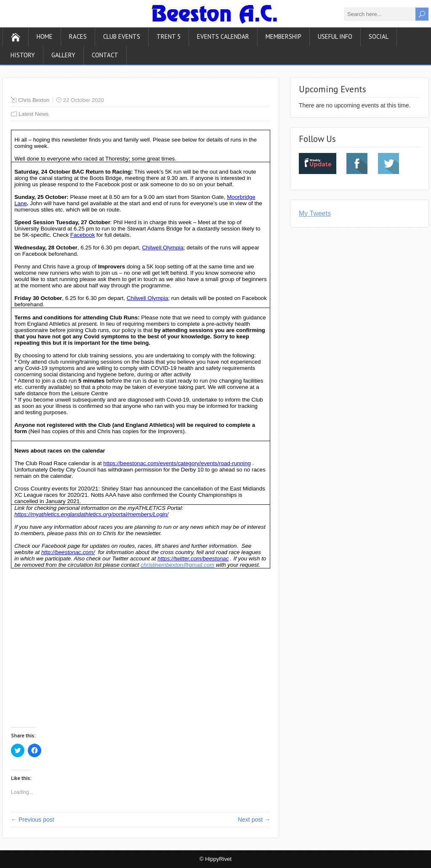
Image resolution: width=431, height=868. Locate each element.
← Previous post (33, 820)
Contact (105, 55)
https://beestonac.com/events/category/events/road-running (177, 463)
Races (78, 36)
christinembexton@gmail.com (177, 565)
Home (45, 36)
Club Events (122, 36)
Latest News (34, 114)
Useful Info (335, 36)
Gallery (63, 55)
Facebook (83, 235)
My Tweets (315, 213)
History (23, 55)
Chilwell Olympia (163, 248)
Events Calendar (223, 36)
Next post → (254, 820)
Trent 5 (169, 36)
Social (379, 36)
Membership (283, 36)
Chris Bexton (34, 100)
